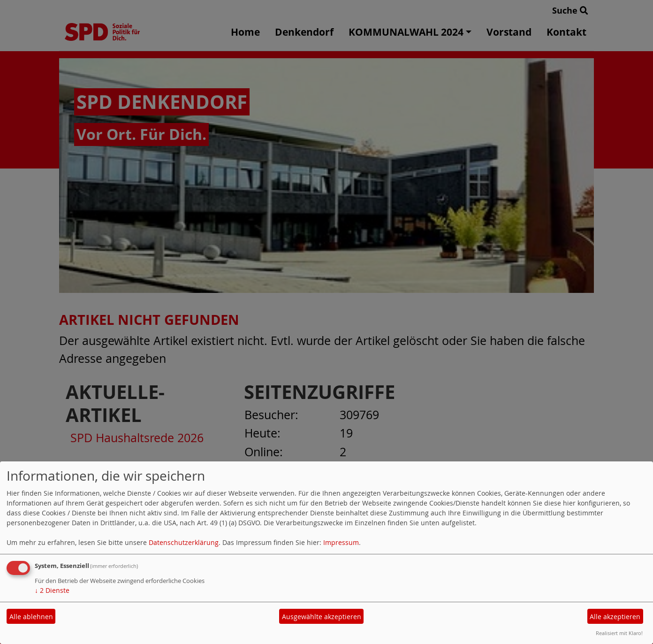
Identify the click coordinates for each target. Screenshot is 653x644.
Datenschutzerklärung (184, 542)
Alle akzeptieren (615, 617)
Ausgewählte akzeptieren (322, 617)
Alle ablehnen (31, 617)
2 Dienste (52, 590)
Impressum (341, 542)
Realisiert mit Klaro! (619, 633)
